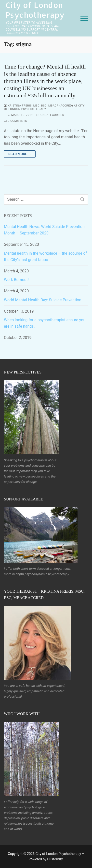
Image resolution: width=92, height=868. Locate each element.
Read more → (20, 154)
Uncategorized (50, 115)
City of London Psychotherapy (35, 10)
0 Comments (15, 121)
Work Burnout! (16, 280)
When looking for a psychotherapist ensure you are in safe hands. (45, 323)
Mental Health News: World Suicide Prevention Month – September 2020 (44, 230)
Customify (55, 859)
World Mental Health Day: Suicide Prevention (43, 300)
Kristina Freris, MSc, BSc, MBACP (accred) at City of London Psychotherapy (44, 107)
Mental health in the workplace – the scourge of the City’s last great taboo (45, 257)
